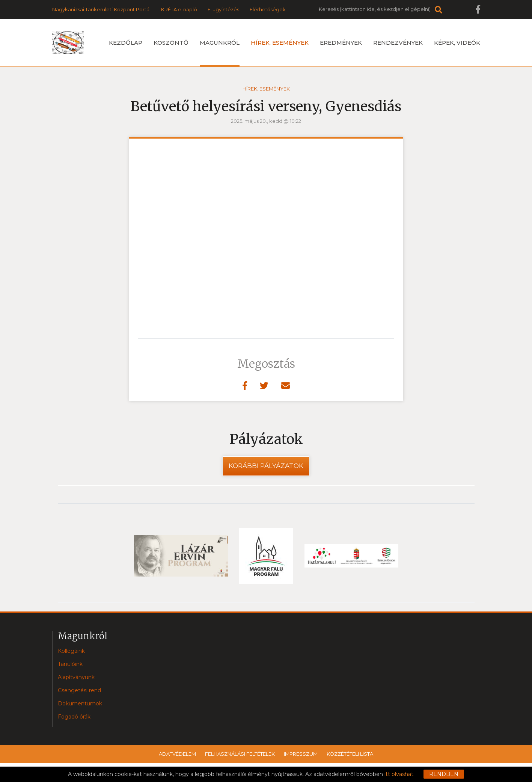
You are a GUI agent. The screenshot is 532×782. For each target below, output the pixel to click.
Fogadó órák (74, 717)
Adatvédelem (177, 754)
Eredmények (341, 43)
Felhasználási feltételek (240, 754)
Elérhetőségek (268, 9)
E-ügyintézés (223, 9)
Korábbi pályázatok (266, 466)
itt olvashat (399, 774)
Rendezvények (398, 43)
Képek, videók (457, 43)
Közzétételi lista (350, 754)
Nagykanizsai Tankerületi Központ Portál (101, 9)
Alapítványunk (76, 677)
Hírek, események (280, 43)
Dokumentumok (80, 703)
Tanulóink (70, 664)
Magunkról (220, 53)
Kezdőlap (126, 43)
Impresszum (301, 754)
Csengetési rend (79, 690)
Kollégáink (71, 651)
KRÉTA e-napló (179, 9)
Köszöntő (171, 43)
